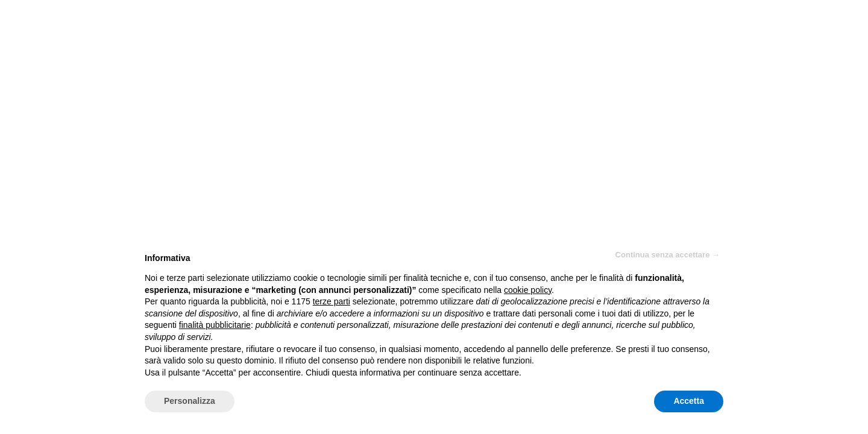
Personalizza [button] (190, 401)
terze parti (332, 301)
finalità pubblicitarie (215, 325)
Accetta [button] (689, 401)
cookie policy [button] (528, 290)
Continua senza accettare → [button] (668, 255)
